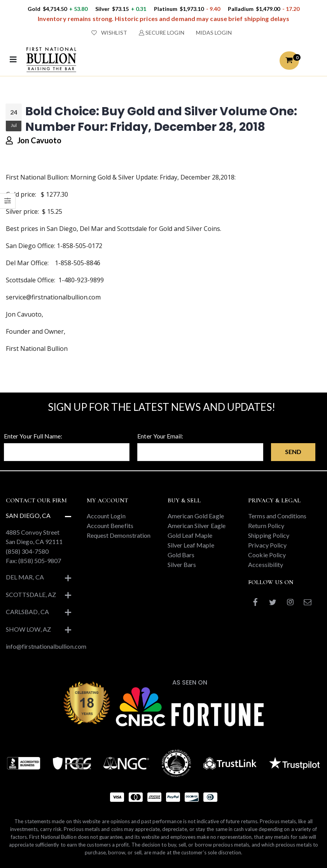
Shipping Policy (269, 535)
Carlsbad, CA (27, 612)
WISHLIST (109, 33)
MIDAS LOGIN (214, 33)
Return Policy (266, 526)
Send (293, 452)
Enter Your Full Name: (33, 436)
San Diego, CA (28, 515)
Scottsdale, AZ (31, 594)
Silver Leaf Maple (191, 545)
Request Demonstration (119, 535)
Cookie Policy (267, 555)
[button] (289, 61)
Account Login (106, 516)
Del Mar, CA (25, 577)
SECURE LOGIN (162, 33)
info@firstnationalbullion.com (46, 646)
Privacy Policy (267, 545)
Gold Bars (181, 555)
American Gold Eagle (196, 516)
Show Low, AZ (28, 629)
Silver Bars (182, 564)
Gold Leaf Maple (190, 535)
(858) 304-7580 (27, 551)
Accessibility (266, 564)
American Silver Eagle (197, 526)
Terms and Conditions (277, 516)
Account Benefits (110, 526)
